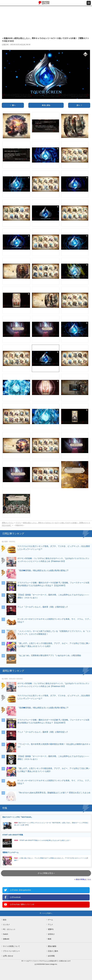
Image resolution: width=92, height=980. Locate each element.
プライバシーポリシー (11, 951)
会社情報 (51, 956)
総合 (5, 920)
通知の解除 (52, 946)
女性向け (51, 934)
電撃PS (51, 929)
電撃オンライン (8, 523)
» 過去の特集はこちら (83, 879)
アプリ (18, 523)
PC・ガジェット (9, 929)
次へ (78, 105)
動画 (50, 939)
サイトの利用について (11, 946)
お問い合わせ (8, 956)
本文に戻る (46, 105)
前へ (14, 105)
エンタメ (6, 924)
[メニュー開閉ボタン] (89, 3)
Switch (5, 934)
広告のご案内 (53, 951)
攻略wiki (6, 939)
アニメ (50, 924)
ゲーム (50, 920)
